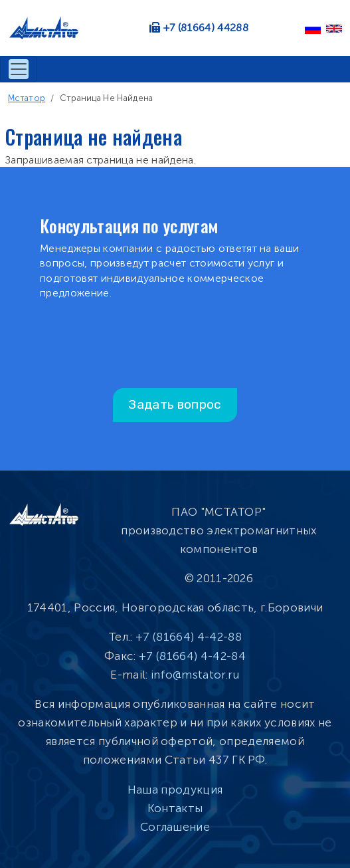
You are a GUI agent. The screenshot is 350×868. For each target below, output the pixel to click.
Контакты (175, 808)
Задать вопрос (175, 404)
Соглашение (175, 827)
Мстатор (27, 98)
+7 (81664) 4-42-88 (189, 637)
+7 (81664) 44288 (206, 28)
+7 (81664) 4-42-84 (192, 656)
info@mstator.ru (195, 675)
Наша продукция (175, 790)
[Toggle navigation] (19, 69)
